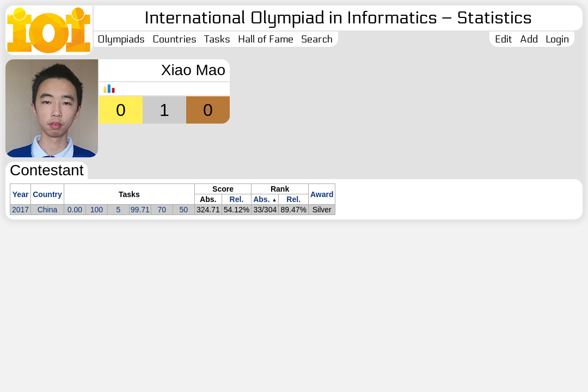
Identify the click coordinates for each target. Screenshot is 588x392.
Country (47, 194)
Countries (174, 39)
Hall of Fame (266, 39)
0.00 (75, 210)
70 (162, 210)
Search (317, 39)
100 (97, 210)
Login (557, 39)
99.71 (140, 210)
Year (21, 194)
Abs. (261, 199)
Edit (504, 39)
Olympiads (121, 39)
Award (322, 194)
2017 (20, 210)
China (48, 210)
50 (184, 210)
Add (529, 39)
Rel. (237, 199)
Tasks (217, 39)
